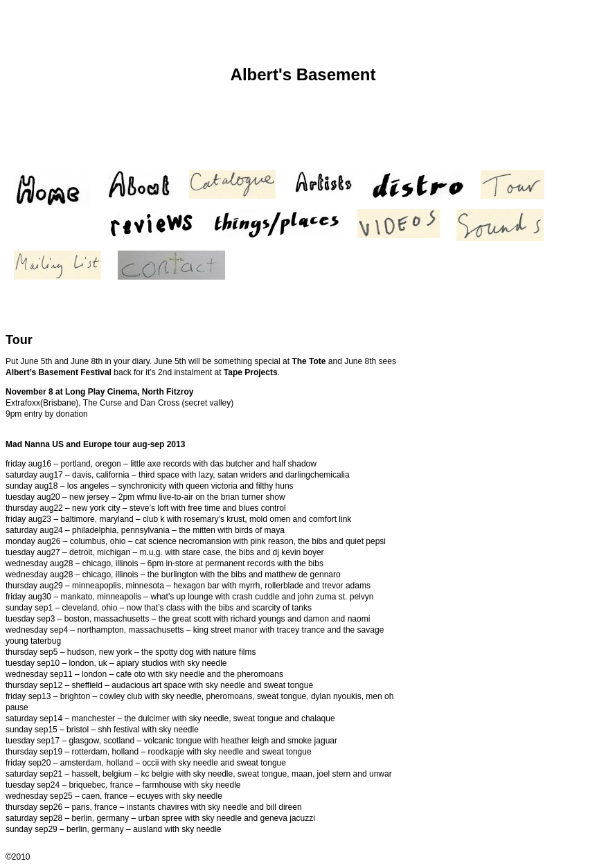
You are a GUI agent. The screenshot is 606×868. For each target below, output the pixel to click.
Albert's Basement (303, 74)
